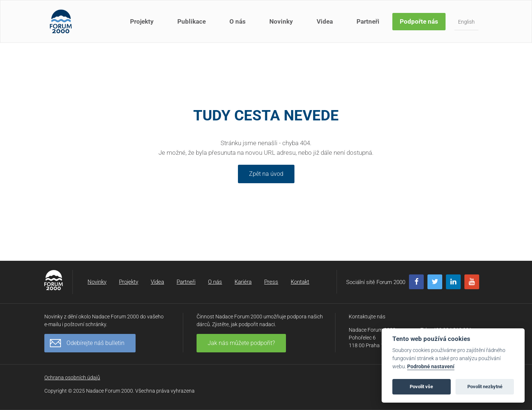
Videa (325, 21)
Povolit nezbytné (485, 387)
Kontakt (300, 282)
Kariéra (243, 282)
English (466, 22)
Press (271, 282)
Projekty (142, 21)
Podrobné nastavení (431, 367)
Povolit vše (421, 387)
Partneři (368, 21)
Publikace (192, 21)
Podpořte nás (419, 21)
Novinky (281, 21)
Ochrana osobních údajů (72, 377)
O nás (238, 21)
